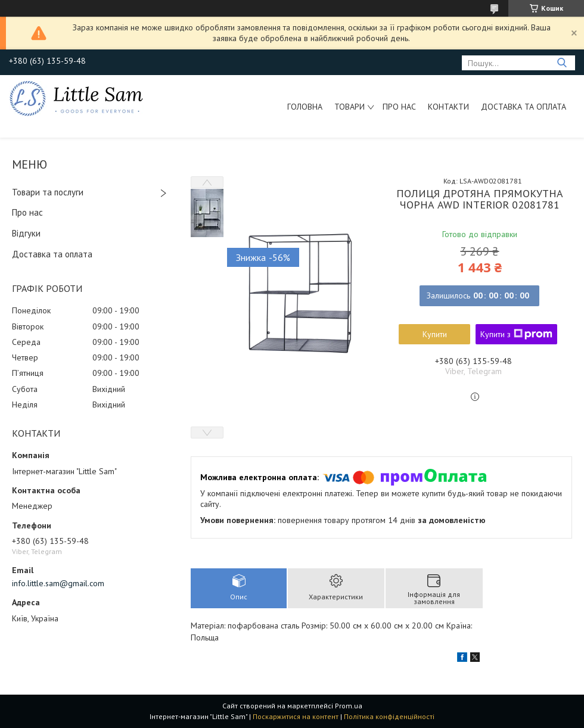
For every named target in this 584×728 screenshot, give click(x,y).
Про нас (399, 107)
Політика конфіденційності (389, 716)
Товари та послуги (48, 192)
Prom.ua (349, 706)
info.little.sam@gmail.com (58, 583)
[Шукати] (562, 63)
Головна (305, 107)
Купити (435, 334)
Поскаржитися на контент (296, 716)
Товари (350, 107)
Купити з (516, 334)
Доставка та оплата (524, 107)
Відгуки (26, 233)
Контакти (448, 107)
